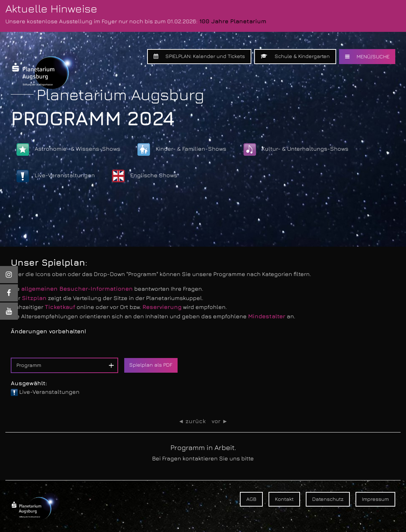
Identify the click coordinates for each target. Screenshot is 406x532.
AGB (251, 499)
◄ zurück (192, 421)
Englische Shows (145, 176)
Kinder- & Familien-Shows (182, 149)
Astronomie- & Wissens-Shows (68, 149)
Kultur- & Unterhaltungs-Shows (296, 149)
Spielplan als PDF (151, 365)
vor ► (220, 421)
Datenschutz (328, 499)
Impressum (375, 499)
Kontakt (284, 499)
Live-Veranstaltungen (56, 176)
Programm (29, 365)
